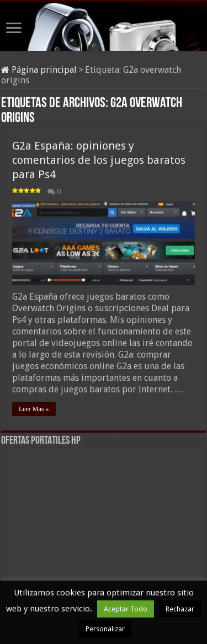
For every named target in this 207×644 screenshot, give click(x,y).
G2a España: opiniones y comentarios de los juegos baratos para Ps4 (99, 160)
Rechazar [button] (180, 609)
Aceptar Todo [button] (126, 609)
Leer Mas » (34, 409)
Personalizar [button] (105, 629)
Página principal (39, 70)
